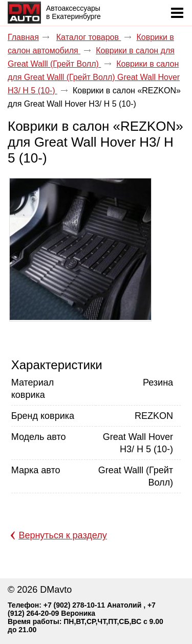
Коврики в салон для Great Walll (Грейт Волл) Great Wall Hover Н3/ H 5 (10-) (94, 77)
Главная (23, 37)
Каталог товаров (89, 37)
